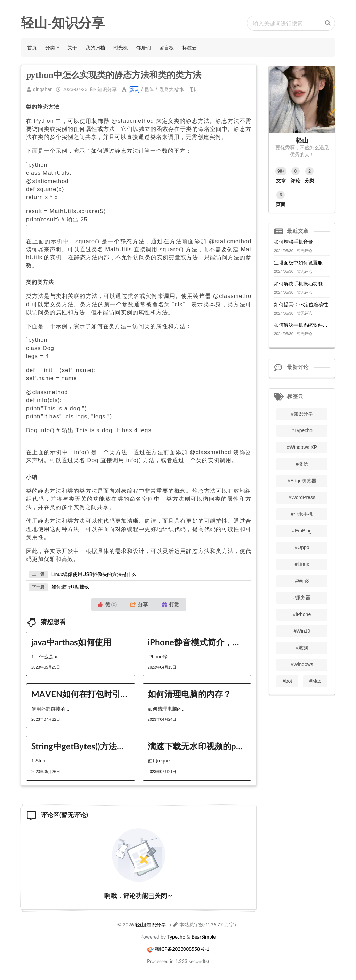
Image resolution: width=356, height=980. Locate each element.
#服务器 (302, 598)
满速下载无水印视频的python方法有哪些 (197, 746)
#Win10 (302, 631)
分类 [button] (50, 48)
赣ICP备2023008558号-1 (182, 949)
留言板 (167, 48)
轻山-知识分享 (63, 23)
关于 (72, 48)
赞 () (107, 604)
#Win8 (302, 581)
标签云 (189, 48)
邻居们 (144, 48)
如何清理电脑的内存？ (189, 694)
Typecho (176, 937)
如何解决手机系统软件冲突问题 (302, 325)
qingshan (43, 89)
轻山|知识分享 (151, 924)
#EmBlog (302, 531)
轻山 (302, 140)
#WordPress (302, 497)
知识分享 (107, 89)
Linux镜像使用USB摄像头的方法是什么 (94, 574)
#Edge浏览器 (302, 481)
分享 (139, 604)
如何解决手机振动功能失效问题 (302, 284)
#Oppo (302, 547)
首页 (32, 48)
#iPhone (302, 614)
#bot (287, 681)
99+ (281, 171)
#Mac (315, 681)
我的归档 (95, 48)
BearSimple (204, 937)
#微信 (302, 464)
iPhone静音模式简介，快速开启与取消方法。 (197, 642)
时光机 (121, 48)
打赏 (170, 604)
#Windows (302, 664)
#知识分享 (302, 414)
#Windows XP (302, 447)
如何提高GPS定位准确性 (301, 305)
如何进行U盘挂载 (70, 587)
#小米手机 (302, 514)
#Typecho (302, 430)
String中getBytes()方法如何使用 (81, 746)
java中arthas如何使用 (71, 642)
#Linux (302, 564)
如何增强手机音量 (293, 242)
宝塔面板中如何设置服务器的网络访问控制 (302, 263)
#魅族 (302, 648)
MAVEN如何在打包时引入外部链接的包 (81, 694)
